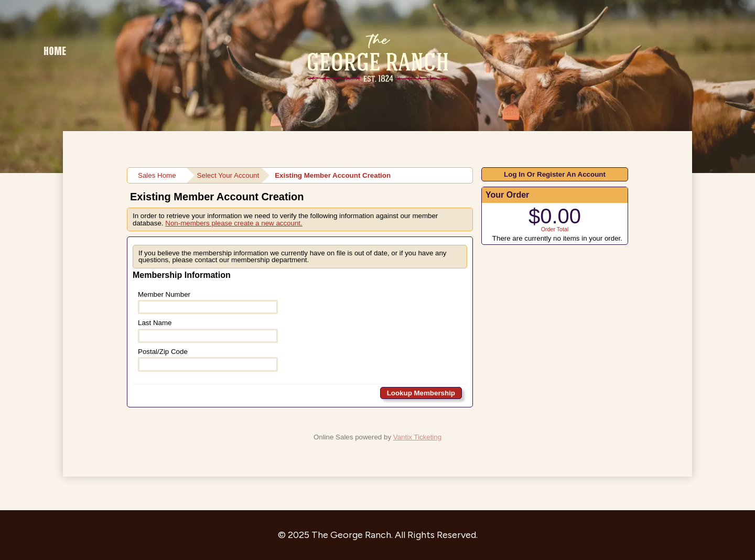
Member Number (208, 303)
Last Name (208, 331)
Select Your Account (228, 175)
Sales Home (157, 175)
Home (55, 51)
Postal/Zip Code (208, 360)
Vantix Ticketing (417, 437)
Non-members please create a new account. (234, 223)
